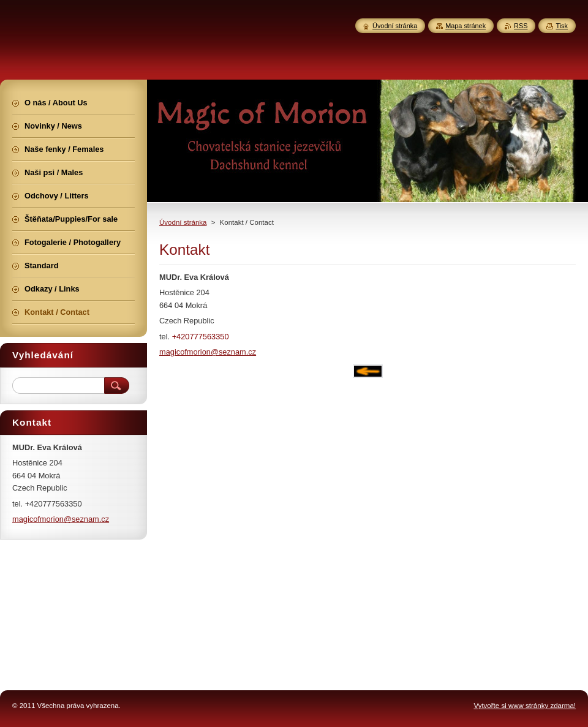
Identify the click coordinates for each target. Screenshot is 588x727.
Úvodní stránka (183, 222)
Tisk (562, 26)
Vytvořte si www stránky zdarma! (525, 706)
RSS (521, 26)
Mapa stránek (466, 26)
